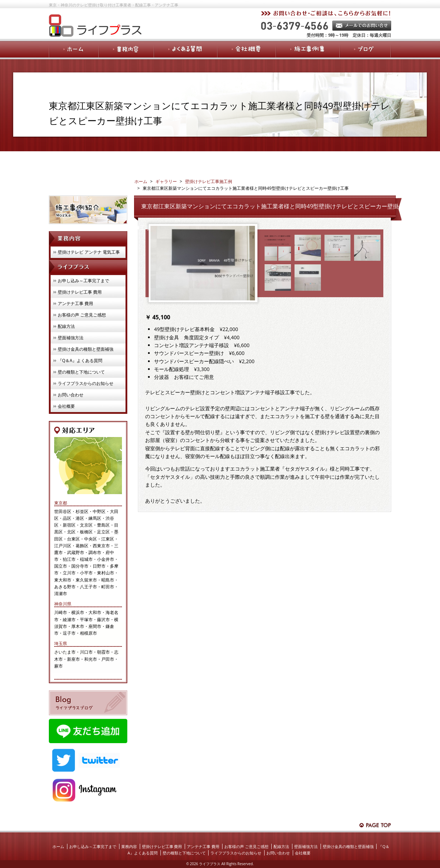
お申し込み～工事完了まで (83, 281)
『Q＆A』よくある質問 (80, 361)
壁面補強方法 (71, 338)
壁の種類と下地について (81, 372)
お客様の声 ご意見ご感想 (82, 315)
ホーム (58, 846)
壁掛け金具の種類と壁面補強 (86, 349)
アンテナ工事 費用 (75, 303)
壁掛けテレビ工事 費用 (80, 292)
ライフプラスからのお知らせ (86, 383)
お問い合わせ (71, 395)
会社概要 (66, 406)
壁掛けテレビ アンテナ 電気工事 (89, 252)
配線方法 (66, 326)
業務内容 (129, 846)
